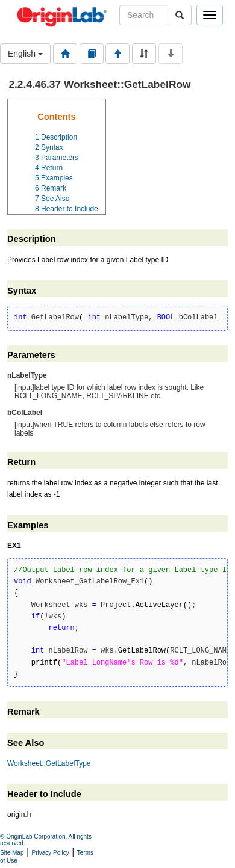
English (25, 54)
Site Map (12, 853)
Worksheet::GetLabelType (49, 763)
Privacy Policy (51, 853)
